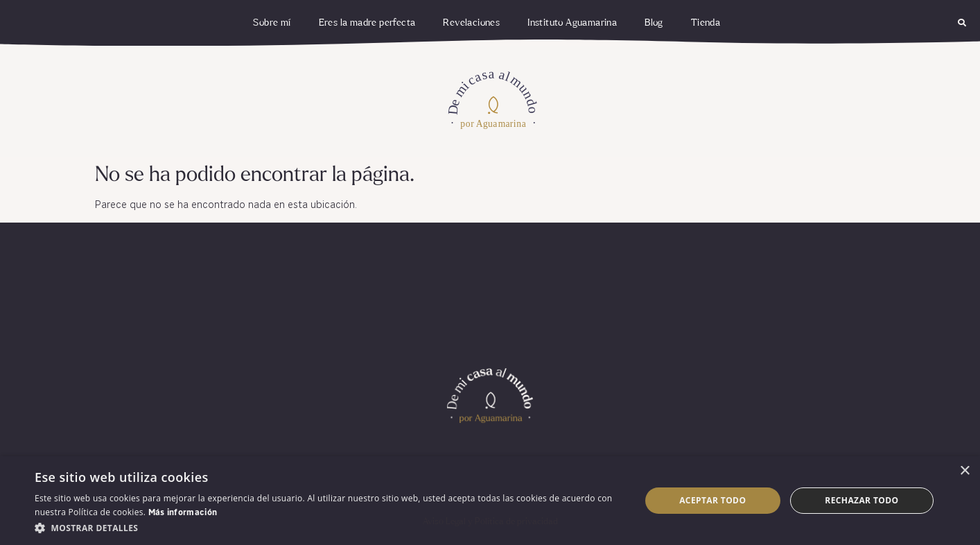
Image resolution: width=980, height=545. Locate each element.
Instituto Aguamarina (572, 23)
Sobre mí (272, 23)
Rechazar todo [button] (861, 500)
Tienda (706, 23)
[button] (962, 23)
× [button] (964, 471)
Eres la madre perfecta (367, 23)
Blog (654, 23)
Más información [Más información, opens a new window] (183, 513)
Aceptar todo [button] (712, 500)
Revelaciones (471, 23)
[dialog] (490, 501)
